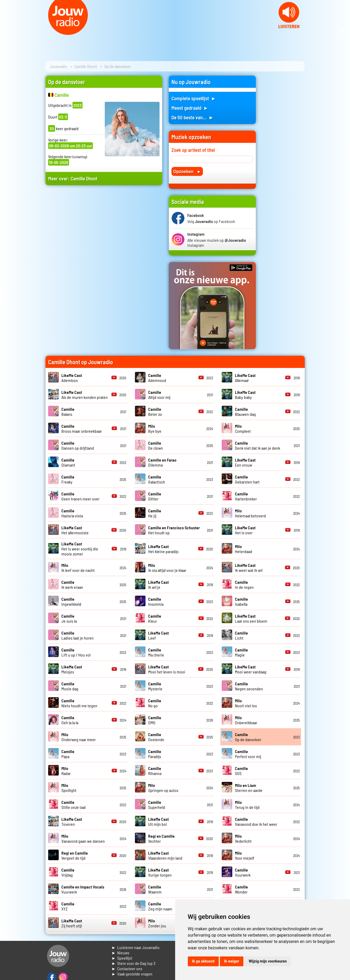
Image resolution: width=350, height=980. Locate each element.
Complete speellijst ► (194, 98)
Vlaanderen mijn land (165, 855)
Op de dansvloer (248, 737)
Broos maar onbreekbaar (82, 429)
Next (343, 32)
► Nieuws (121, 953)
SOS (241, 771)
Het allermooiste (75, 530)
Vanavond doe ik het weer (256, 822)
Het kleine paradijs (163, 549)
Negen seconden (249, 686)
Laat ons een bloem (251, 618)
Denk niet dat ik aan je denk (258, 445)
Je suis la (69, 618)
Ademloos (72, 378)
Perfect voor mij (248, 754)
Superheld (157, 805)
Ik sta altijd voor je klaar (167, 568)
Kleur (155, 618)
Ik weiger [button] (232, 961)
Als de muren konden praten (85, 395)
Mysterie (155, 686)
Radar (66, 771)
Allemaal (245, 378)
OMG (155, 720)
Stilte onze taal (73, 805)
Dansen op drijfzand (78, 445)
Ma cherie (156, 652)
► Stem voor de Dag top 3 (134, 963)
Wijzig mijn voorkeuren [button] (268, 961)
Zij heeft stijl (72, 923)
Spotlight (69, 788)
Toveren (72, 822)
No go (155, 703)
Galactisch (157, 479)
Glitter (155, 496)
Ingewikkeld (71, 601)
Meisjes (72, 669)
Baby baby (245, 395)
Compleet (243, 429)
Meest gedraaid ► (190, 108)
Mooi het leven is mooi (167, 669)
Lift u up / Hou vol (76, 652)
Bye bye (155, 429)
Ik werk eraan (72, 585)
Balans (68, 412)
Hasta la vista (72, 513)
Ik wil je (158, 585)
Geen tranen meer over (80, 496)
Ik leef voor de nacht (78, 568)
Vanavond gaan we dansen (83, 838)
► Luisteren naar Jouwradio (136, 947)
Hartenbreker (246, 496)
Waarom (155, 889)
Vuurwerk (243, 872)
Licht (241, 635)
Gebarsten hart (247, 479)
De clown (156, 445)
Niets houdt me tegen (79, 703)
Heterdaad (244, 549)
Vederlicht (243, 838)
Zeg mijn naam (160, 906)
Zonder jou (157, 923)
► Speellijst (122, 958)
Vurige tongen (160, 872)
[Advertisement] (104, 240)
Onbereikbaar (246, 720)
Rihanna (155, 771)
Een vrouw (245, 462)
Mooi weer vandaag (251, 669)
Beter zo (155, 412)
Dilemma (162, 462)
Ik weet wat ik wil (249, 568)
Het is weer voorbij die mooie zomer (80, 549)
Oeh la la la (70, 720)
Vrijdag (68, 872)
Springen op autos (163, 788)
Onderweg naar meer (79, 737)
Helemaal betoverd (250, 513)
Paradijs (155, 754)
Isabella (241, 601)
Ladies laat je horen (78, 635)
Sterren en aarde (249, 788)
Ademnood (157, 378)
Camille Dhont (86, 66)
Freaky (68, 479)
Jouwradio (58, 66)
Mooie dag (70, 686)
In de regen (244, 585)
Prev (7, 32)
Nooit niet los (246, 703)
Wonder (241, 889)
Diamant (68, 462)
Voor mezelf (245, 855)
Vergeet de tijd (75, 855)
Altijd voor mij (159, 395)
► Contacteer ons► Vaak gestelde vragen (132, 971)
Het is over (245, 530)
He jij (155, 513)
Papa (68, 754)
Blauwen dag (245, 412)
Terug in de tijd (247, 805)
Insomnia (156, 601)
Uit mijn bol (158, 822)
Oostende (156, 737)
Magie (241, 652)
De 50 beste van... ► (193, 117)
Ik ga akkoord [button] (203, 961)
